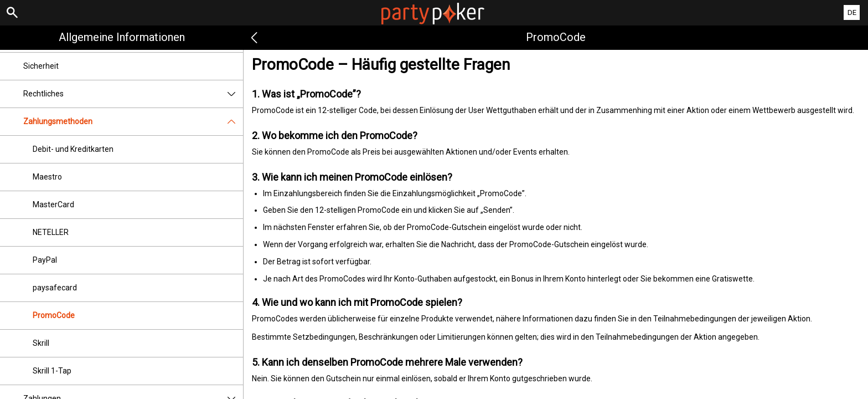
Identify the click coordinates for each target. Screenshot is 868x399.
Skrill (41, 343)
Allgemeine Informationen (122, 37)
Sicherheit (41, 66)
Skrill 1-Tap (52, 371)
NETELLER (51, 232)
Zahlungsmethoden (133, 122)
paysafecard (55, 288)
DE (852, 12)
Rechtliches (133, 94)
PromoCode (54, 315)
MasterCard (53, 204)
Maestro (47, 177)
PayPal (45, 260)
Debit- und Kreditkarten (73, 149)
